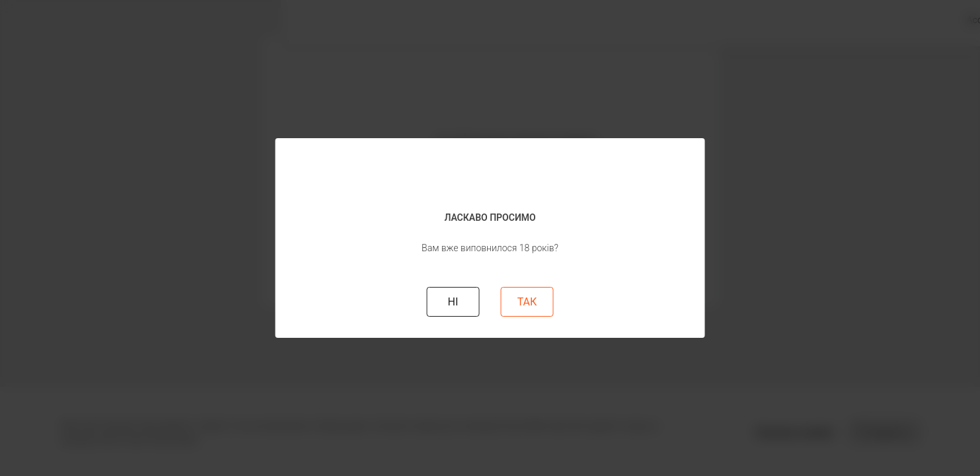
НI (453, 302)
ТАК (527, 302)
